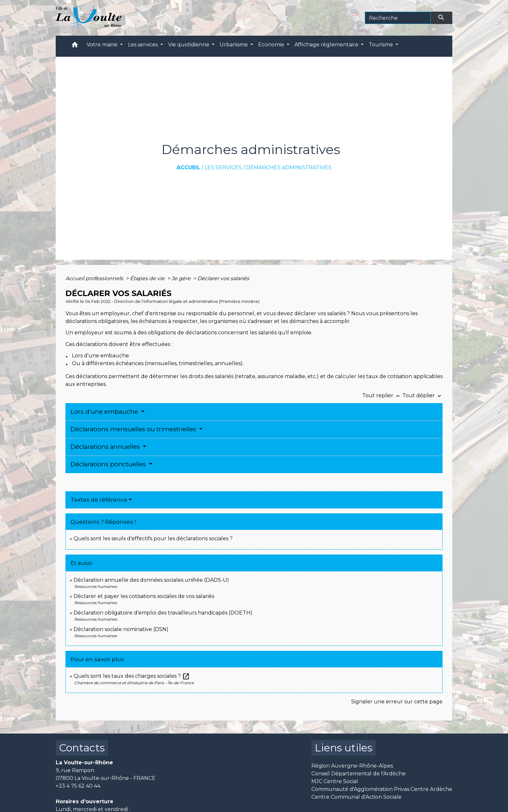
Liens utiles (343, 748)
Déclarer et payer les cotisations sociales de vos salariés (144, 596)
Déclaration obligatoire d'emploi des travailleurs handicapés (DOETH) (163, 613)
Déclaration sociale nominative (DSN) (121, 629)
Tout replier (382, 395)
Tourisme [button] (381, 45)
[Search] (398, 18)
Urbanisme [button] (234, 45)
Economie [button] (272, 45)
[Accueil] (89, 18)
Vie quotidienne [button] (189, 45)
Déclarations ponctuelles (109, 464)
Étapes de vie (148, 278)
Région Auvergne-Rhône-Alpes (352, 766)
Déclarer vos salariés (224, 278)
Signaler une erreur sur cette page (397, 702)
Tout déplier (422, 395)
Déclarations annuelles (106, 447)
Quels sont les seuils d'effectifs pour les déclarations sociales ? (153, 538)
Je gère (182, 278)
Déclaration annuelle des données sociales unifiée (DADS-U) (151, 580)
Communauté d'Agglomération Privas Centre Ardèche (382, 789)
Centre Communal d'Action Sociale (356, 797)
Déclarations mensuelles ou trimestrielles (134, 429)
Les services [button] (144, 45)
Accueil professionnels (95, 278)
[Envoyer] (442, 18)
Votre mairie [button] (103, 45)
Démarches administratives (289, 167)
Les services (223, 167)
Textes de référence (99, 500)
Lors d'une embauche (105, 412)
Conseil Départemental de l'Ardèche (358, 774)
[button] (75, 46)
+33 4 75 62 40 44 (78, 786)
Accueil (188, 167)
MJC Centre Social (335, 781)
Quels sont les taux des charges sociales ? (132, 676)
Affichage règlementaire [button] (327, 45)
